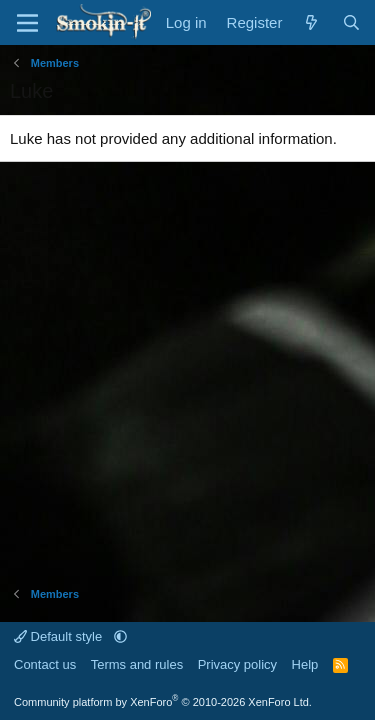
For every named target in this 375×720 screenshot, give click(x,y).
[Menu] (27, 23)
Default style (60, 636)
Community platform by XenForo (163, 702)
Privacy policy (237, 664)
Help (305, 664)
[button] (120, 636)
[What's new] (311, 22)
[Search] (351, 22)
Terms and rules (137, 664)
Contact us (45, 664)
